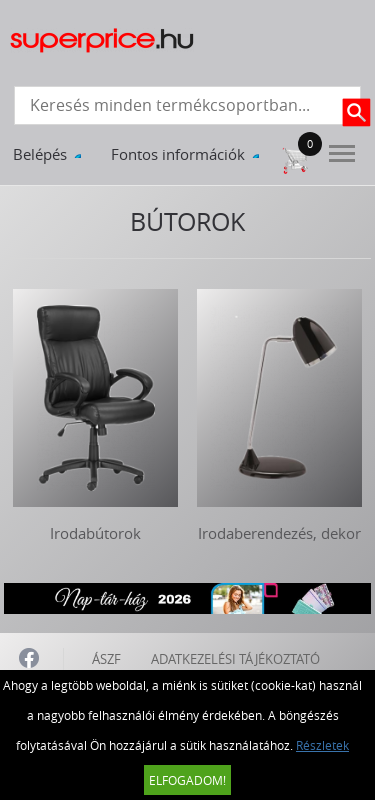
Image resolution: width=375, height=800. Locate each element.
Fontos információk (178, 154)
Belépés (40, 154)
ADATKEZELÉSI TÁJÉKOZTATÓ (235, 659)
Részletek (322, 745)
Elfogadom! (187, 780)
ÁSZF (106, 659)
